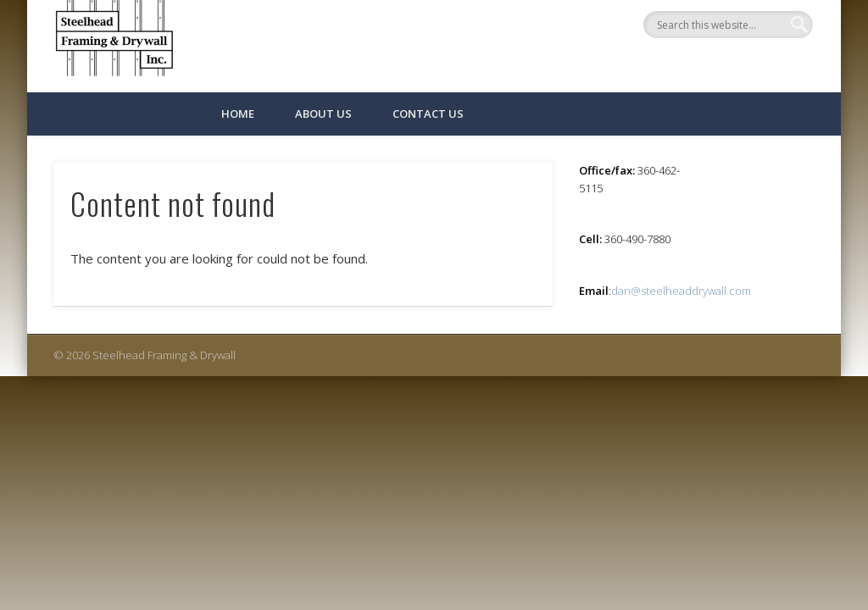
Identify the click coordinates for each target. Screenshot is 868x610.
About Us (323, 114)
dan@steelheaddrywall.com (681, 291)
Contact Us (428, 114)
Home (238, 114)
